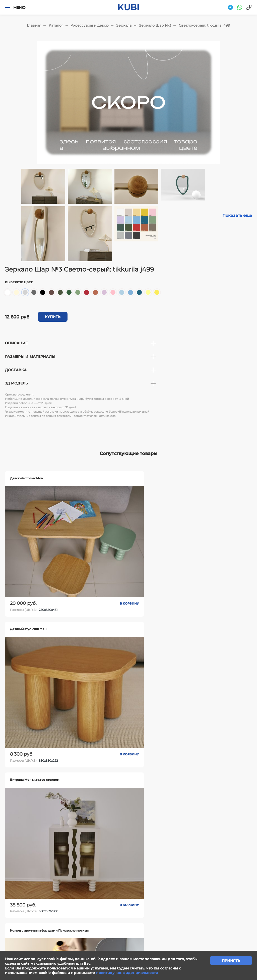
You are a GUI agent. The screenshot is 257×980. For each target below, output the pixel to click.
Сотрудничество (121, 898)
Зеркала (124, 25)
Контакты (154, 898)
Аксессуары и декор (90, 25)
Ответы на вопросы (228, 898)
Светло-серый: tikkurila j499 (204, 25)
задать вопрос (128, 871)
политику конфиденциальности (127, 973)
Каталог (56, 25)
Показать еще (237, 215)
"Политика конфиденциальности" (32, 941)
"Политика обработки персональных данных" (41, 946)
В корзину (69, 556)
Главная (34, 25)
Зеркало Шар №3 (155, 25)
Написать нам (83, 898)
